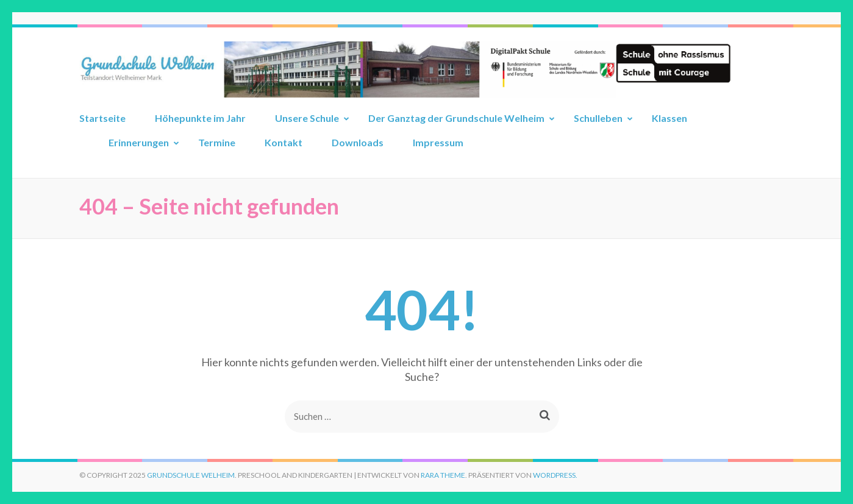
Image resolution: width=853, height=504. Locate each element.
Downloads (358, 142)
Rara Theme (443, 475)
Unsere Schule (307, 118)
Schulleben (598, 118)
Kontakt (284, 142)
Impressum (438, 142)
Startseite (102, 118)
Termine (217, 142)
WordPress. (555, 475)
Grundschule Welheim (191, 475)
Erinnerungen (139, 142)
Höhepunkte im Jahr (200, 118)
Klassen (669, 118)
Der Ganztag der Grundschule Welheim (456, 118)
